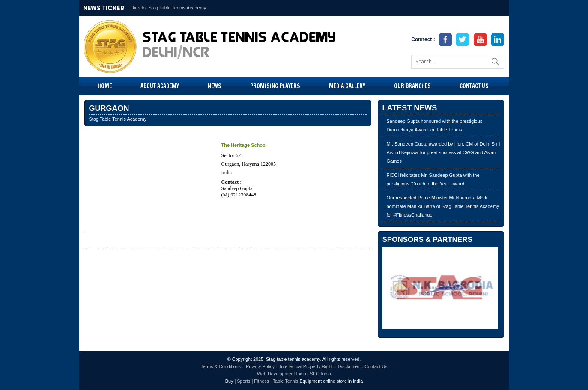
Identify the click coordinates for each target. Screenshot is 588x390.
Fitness (261, 381)
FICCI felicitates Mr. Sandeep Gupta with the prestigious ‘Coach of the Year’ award (433, 179)
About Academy (160, 86)
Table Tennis (286, 381)
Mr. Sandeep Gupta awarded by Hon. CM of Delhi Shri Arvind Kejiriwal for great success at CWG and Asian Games (443, 152)
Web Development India (282, 374)
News (215, 86)
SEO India (321, 374)
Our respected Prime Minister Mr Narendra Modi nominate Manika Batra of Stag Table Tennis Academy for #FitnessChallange (443, 206)
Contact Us (474, 86)
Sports (243, 381)
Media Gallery (347, 86)
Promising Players (275, 86)
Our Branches (412, 86)
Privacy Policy (260, 366)
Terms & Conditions (221, 366)
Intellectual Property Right (306, 366)
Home (105, 86)
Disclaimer (349, 366)
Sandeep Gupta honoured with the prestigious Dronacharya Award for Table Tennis (435, 125)
